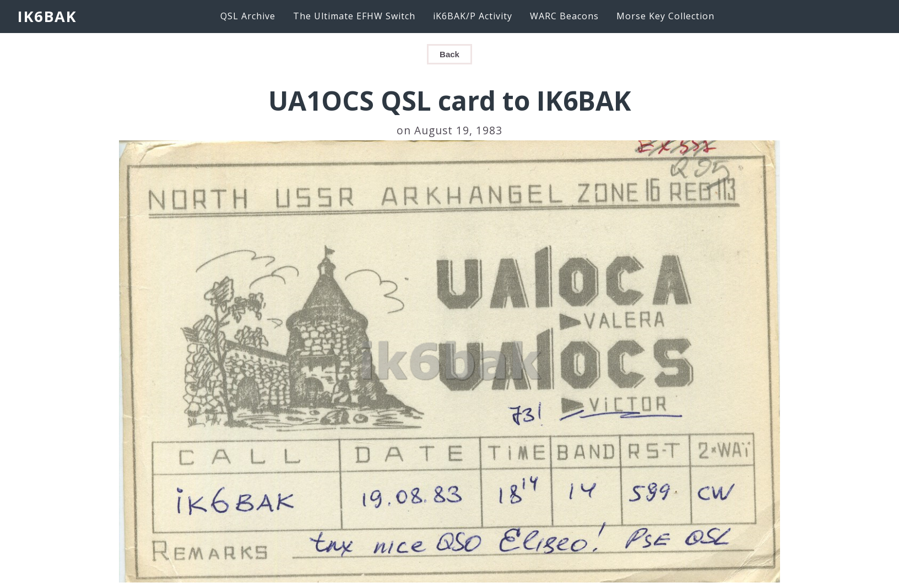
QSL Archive (248, 16)
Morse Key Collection (665, 16)
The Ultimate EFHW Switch (354, 16)
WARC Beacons (564, 16)
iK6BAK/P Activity (473, 16)
